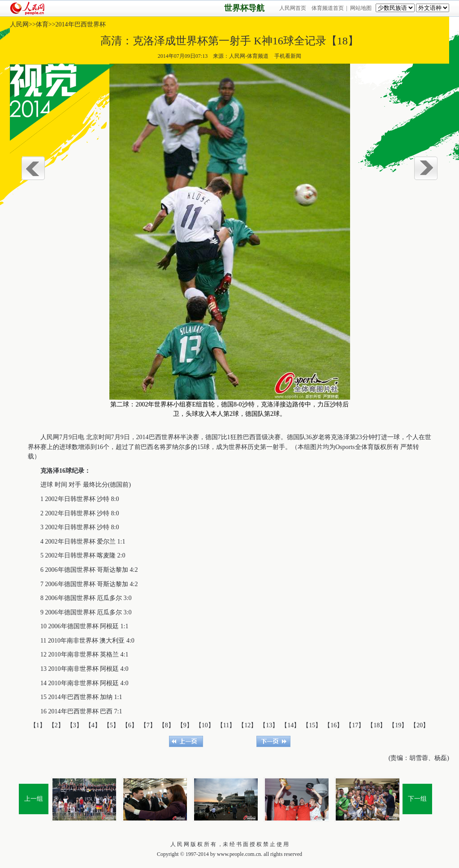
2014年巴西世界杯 (81, 24)
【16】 (333, 725)
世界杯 (171, 437)
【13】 (269, 725)
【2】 (56, 725)
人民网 (19, 24)
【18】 (377, 725)
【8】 (167, 725)
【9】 (185, 725)
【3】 (75, 725)
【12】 (247, 725)
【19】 (398, 725)
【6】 (130, 725)
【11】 (226, 725)
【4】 (93, 725)
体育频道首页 (328, 8)
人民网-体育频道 (249, 56)
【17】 (355, 725)
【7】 (148, 725)
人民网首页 (293, 8)
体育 (42, 24)
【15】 (312, 725)
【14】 (290, 725)
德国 (212, 437)
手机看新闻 (288, 56)
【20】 (420, 725)
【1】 (38, 725)
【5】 (111, 725)
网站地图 (361, 8)
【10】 (205, 725)
